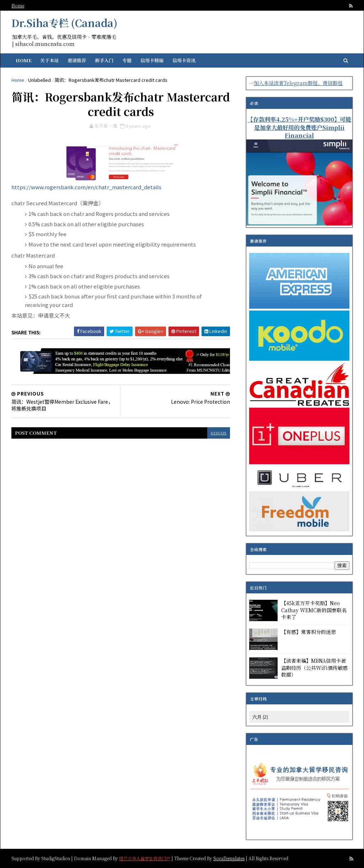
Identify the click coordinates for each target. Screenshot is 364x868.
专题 (127, 60)
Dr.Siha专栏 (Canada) (64, 23)
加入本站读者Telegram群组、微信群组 (298, 83)
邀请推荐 (77, 60)
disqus (219, 433)
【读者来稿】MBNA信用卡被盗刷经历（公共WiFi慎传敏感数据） (314, 668)
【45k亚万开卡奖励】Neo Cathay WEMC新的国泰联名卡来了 (314, 610)
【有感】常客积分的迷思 (309, 632)
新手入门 (104, 60)
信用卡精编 (152, 60)
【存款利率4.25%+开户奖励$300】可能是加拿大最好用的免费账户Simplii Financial (299, 127)
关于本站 (49, 60)
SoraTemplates (229, 858)
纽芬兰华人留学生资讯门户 (145, 858)
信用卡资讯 (184, 60)
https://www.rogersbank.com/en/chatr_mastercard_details (86, 187)
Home (18, 6)
